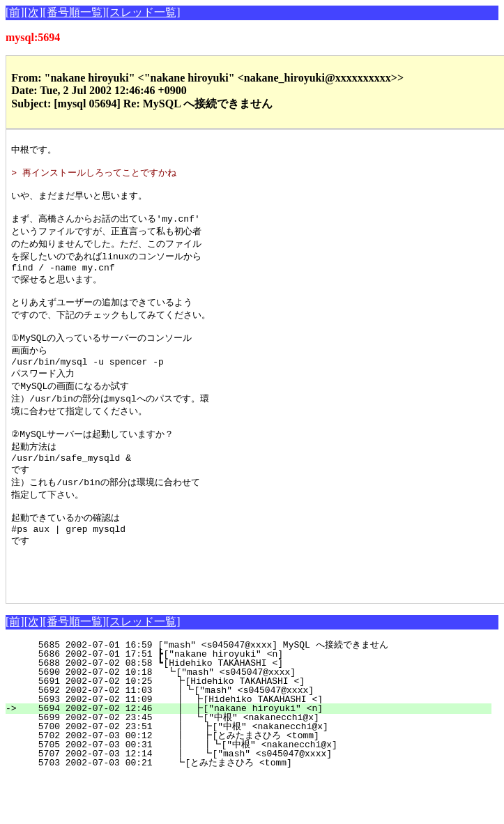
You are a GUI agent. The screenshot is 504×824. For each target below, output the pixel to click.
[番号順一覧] (74, 12)
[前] (15, 12)
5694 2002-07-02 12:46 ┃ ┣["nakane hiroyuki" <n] (253, 756)
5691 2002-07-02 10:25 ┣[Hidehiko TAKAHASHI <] (256, 728)
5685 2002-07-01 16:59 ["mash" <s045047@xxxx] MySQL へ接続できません (254, 692)
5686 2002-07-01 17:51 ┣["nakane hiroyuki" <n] (258, 701)
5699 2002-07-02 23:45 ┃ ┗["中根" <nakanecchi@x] (251, 765)
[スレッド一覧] (143, 12)
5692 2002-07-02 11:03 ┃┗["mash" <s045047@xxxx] (254, 738)
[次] (34, 12)
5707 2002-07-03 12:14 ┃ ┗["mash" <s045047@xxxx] (252, 801)
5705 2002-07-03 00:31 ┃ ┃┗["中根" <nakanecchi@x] (247, 792)
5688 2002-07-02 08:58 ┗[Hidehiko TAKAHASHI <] (258, 710)
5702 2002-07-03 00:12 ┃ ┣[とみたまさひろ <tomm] (245, 783)
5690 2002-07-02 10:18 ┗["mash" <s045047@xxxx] (257, 719)
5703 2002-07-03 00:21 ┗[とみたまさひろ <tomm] (250, 810)
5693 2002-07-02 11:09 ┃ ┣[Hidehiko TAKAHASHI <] (253, 747)
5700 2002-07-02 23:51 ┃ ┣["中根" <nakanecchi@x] (250, 774)
